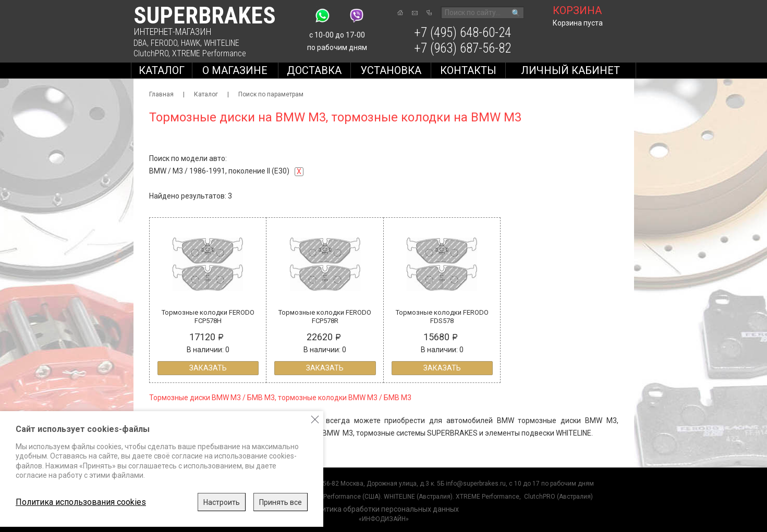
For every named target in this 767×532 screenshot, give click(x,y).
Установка (391, 70)
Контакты (468, 70)
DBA (140, 43)
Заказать (208, 368)
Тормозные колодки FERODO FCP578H (208, 317)
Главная (161, 94)
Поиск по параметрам (271, 94)
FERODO (164, 43)
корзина (577, 10)
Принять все (281, 502)
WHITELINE (222, 43)
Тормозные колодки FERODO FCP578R (325, 317)
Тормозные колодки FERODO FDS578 (442, 317)
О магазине (235, 70)
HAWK (191, 43)
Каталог (162, 70)
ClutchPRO (151, 53)
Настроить (222, 502)
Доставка (314, 70)
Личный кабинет (570, 70)
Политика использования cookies (81, 502)
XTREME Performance (209, 53)
